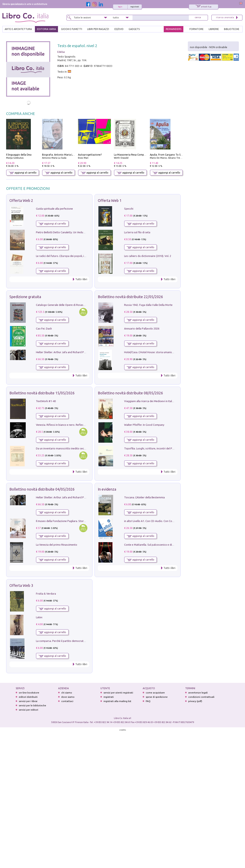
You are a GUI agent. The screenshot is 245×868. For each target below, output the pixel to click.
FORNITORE (197, 29)
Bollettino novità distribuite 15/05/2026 (42, 393)
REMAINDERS (174, 29)
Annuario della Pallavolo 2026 (142, 328)
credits (123, 730)
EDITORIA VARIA (46, 29)
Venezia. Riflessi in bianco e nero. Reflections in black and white (73, 425)
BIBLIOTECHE (232, 29)
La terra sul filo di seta (137, 232)
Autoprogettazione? (90, 155)
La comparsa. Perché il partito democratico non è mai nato (71, 641)
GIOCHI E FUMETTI (72, 29)
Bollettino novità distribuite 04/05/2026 (42, 489)
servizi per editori (28, 710)
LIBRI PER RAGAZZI (98, 29)
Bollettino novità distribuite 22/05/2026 (130, 297)
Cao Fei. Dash (44, 328)
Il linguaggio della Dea (19, 155)
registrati (135, 7)
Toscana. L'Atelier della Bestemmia (144, 497)
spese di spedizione (157, 697)
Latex (39, 617)
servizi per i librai (28, 701)
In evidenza (107, 489)
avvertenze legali (198, 693)
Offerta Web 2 (21, 200)
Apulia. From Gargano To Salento (169, 155)
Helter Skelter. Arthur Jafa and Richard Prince (63, 352)
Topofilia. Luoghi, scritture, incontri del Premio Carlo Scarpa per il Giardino (168, 448)
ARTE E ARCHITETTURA (18, 29)
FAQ (148, 701)
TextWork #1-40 (46, 401)
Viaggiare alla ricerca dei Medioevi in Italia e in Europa (156, 401)
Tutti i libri (81, 279)
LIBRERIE (214, 29)
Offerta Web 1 (110, 200)
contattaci (67, 701)
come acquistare (155, 693)
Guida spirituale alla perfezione (54, 209)
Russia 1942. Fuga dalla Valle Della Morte (148, 305)
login (120, 7)
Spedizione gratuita (25, 297)
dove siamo (68, 697)
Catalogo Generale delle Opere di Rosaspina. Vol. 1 (66, 305)
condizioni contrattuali (201, 697)
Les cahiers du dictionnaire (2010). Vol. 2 (148, 256)
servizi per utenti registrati (118, 693)
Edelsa (61, 52)
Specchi (129, 209)
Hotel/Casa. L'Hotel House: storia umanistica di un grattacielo (160, 352)
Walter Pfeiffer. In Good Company (144, 425)
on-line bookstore (29, 693)
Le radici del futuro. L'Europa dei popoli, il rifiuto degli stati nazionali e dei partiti (83, 256)
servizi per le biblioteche (32, 705)
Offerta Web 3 (21, 585)
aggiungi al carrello (23, 173)
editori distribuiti (28, 697)
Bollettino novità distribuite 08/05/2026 (130, 393)
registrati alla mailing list (117, 701)
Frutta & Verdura (46, 594)
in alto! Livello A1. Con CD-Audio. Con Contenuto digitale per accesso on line (169, 521)
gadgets (134, 29)
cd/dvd (119, 29)
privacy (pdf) (195, 701)
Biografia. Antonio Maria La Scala (61, 155)
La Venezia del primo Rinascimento (57, 545)
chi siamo (67, 693)
